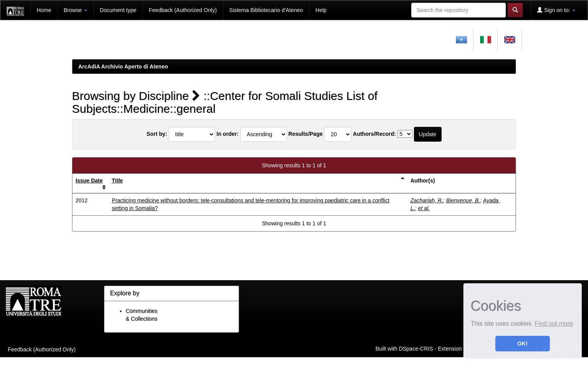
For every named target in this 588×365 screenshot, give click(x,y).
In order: (228, 134)
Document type (118, 10)
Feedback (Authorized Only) (183, 10)
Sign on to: (556, 10)
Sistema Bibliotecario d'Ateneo (266, 10)
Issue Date (89, 181)
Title (117, 181)
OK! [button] (523, 344)
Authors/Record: (374, 134)
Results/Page (306, 134)
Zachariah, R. (427, 200)
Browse (76, 10)
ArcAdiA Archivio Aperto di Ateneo (123, 67)
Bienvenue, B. (463, 200)
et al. (424, 208)
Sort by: (157, 134)
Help (321, 10)
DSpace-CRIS (416, 348)
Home (44, 10)
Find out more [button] (554, 324)
